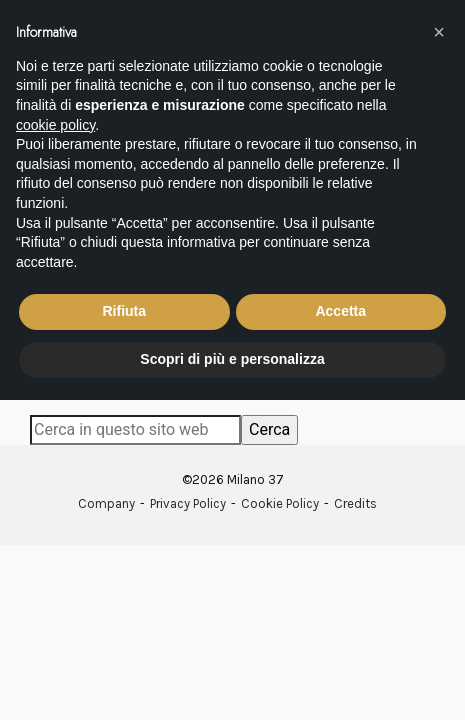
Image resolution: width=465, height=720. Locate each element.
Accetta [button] (340, 311)
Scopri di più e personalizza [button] (232, 359)
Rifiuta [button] (124, 311)
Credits (355, 503)
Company (106, 503)
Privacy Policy (188, 503)
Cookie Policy (280, 503)
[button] (439, 32)
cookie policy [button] (55, 125)
